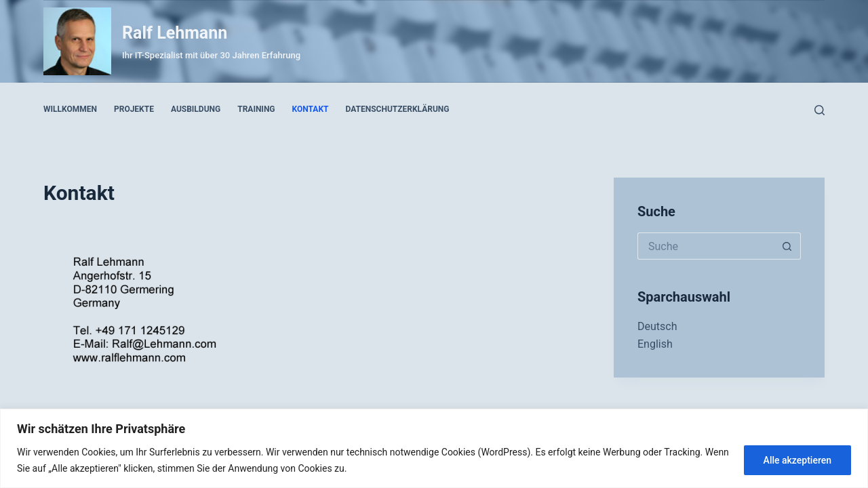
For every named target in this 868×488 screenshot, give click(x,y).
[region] (434, 448)
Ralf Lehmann (175, 33)
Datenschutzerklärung (398, 109)
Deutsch (657, 326)
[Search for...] (706, 246)
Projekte (134, 109)
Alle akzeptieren (797, 460)
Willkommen (70, 109)
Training (256, 109)
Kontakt (311, 109)
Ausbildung (196, 109)
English (655, 344)
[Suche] (820, 110)
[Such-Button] (787, 246)
